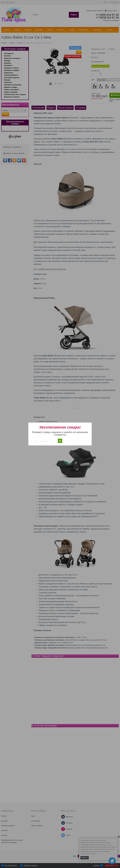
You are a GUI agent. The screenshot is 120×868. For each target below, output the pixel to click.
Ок (60, 441)
